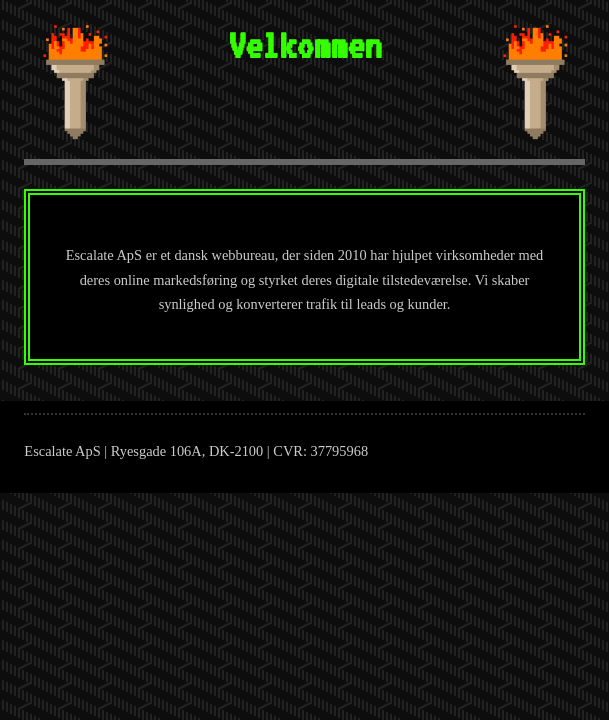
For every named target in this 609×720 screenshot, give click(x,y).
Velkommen (304, 45)
